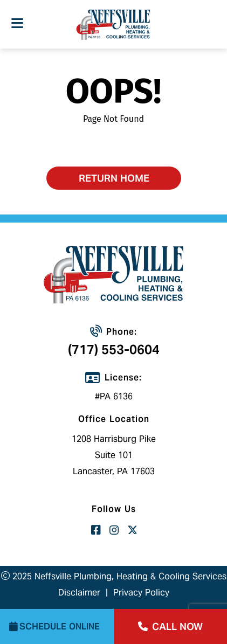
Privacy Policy (141, 593)
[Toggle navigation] (17, 24)
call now (170, 626)
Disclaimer (79, 593)
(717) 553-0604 (114, 349)
